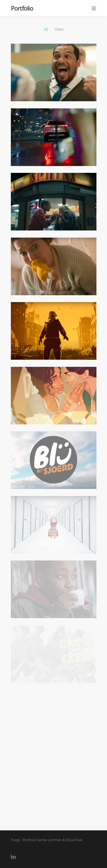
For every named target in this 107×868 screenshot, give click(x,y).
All (46, 29)
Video (59, 29)
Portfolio (22, 8)
